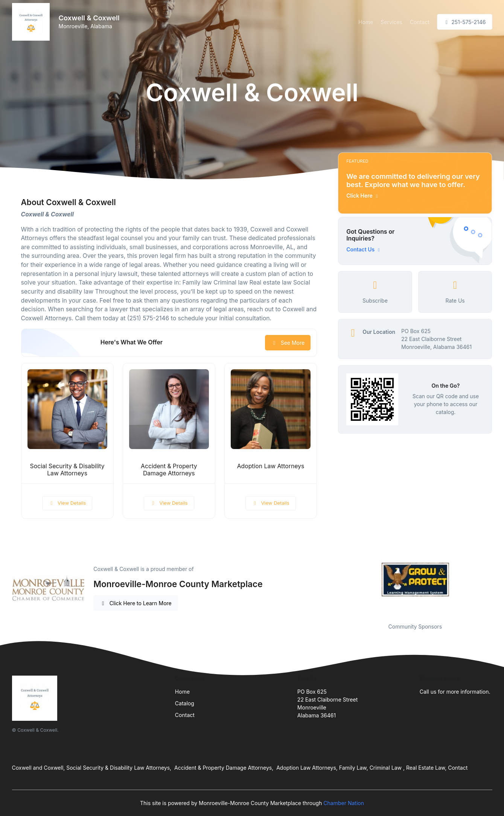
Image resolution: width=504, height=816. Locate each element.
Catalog (185, 703)
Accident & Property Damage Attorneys (169, 470)
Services (391, 22)
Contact (420, 22)
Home (366, 22)
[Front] (32, 22)
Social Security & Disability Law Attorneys (67, 470)
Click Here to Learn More (136, 603)
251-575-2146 (465, 22)
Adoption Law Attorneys (271, 466)
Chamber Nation (344, 803)
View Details (67, 503)
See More (288, 343)
